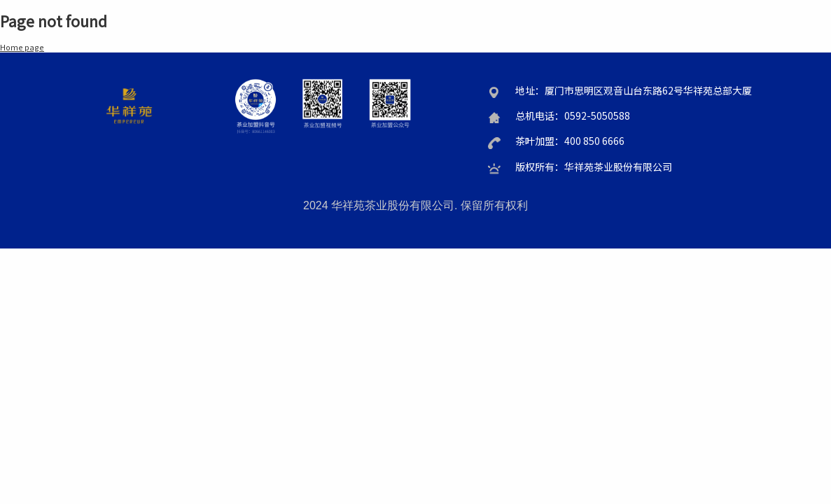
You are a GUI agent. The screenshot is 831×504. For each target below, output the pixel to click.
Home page (22, 47)
